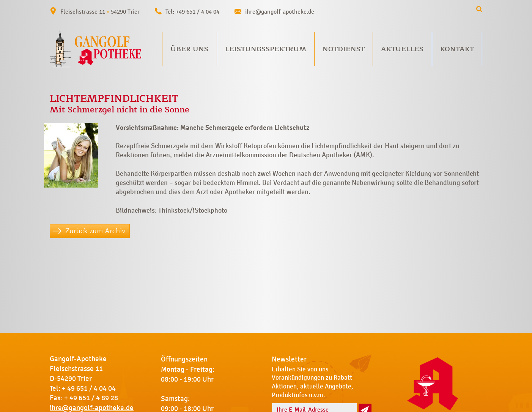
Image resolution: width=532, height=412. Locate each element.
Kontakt (457, 49)
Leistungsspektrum (266, 49)
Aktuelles (402, 49)
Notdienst (344, 49)
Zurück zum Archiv (95, 231)
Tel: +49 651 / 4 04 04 (192, 12)
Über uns (189, 49)
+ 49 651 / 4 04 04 (89, 388)
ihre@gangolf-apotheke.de (280, 12)
